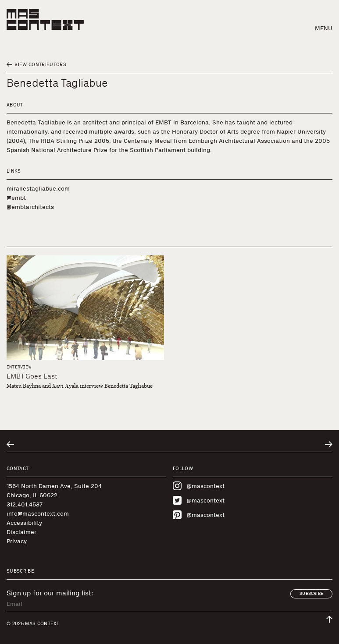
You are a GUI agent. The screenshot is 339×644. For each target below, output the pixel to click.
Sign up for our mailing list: (50, 593)
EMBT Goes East (32, 376)
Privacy (17, 541)
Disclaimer (21, 532)
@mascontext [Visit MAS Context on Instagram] (199, 486)
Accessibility (24, 523)
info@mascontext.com (38, 514)
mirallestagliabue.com (38, 189)
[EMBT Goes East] (85, 308)
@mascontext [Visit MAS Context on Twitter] (199, 500)
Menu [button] (324, 28)
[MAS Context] (45, 19)
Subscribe (311, 594)
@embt (16, 198)
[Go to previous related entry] (10, 444)
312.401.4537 (25, 504)
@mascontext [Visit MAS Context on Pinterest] (199, 515)
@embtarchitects (30, 207)
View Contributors (36, 65)
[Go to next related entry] (329, 444)
